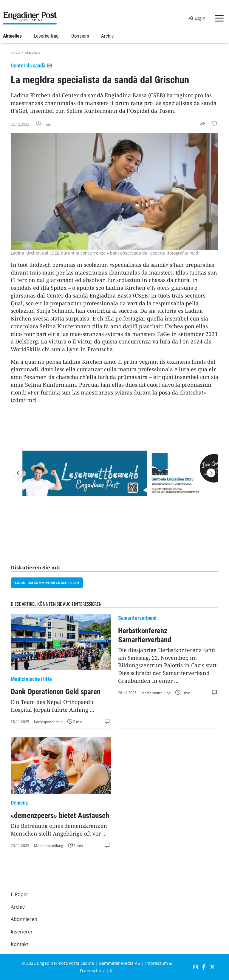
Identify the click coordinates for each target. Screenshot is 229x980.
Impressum (157, 963)
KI (112, 971)
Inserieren (22, 932)
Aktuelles (12, 36)
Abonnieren (24, 919)
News (15, 53)
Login (197, 18)
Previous (18, 473)
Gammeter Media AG (120, 963)
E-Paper (20, 894)
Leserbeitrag (46, 36)
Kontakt (20, 944)
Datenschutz (92, 971)
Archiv (107, 36)
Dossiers (80, 36)
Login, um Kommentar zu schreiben (47, 583)
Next (211, 473)
